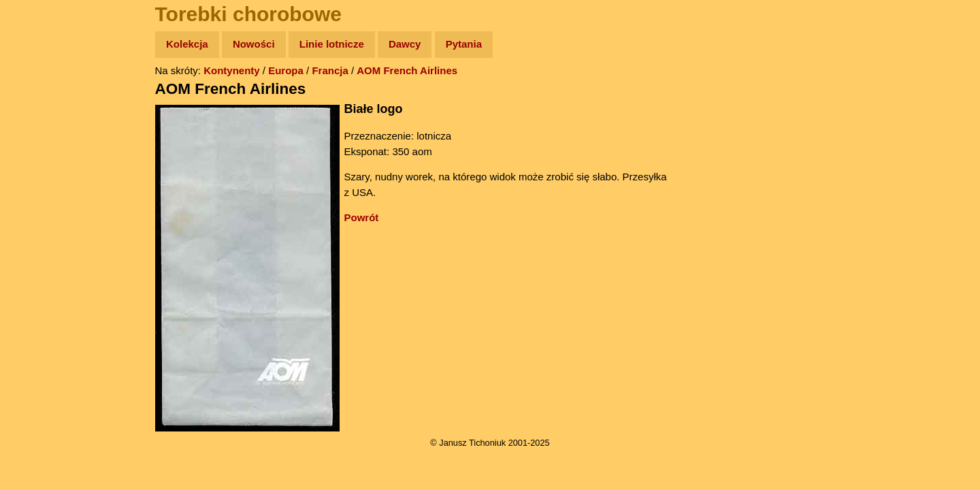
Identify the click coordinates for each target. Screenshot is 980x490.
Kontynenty (232, 70)
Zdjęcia (40, 124)
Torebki (41, 281)
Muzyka (41, 202)
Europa (286, 70)
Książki (40, 176)
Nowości (254, 44)
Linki (35, 254)
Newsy (39, 149)
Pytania (464, 44)
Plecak (39, 228)
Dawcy (405, 44)
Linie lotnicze (332, 44)
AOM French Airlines (407, 70)
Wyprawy (45, 97)
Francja (330, 70)
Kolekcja (187, 44)
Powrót (362, 217)
